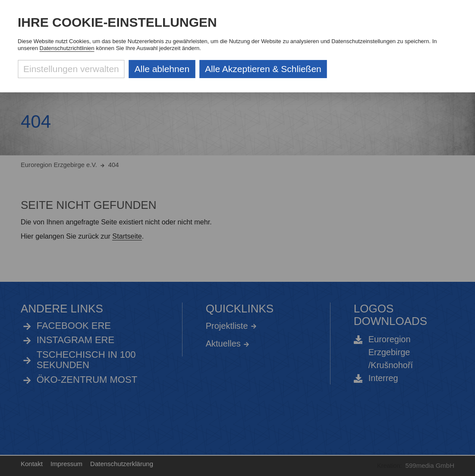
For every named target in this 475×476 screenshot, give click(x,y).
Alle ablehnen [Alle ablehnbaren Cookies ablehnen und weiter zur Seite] (162, 69)
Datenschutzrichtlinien (67, 48)
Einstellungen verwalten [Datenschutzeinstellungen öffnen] (71, 69)
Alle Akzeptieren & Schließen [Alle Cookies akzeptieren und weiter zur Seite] (263, 69)
